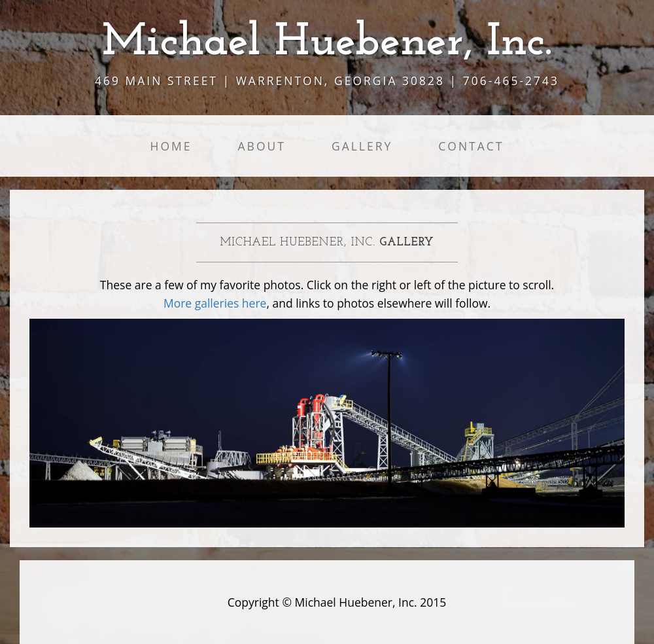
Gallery (362, 146)
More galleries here (215, 303)
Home (171, 146)
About (262, 146)
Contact (471, 146)
